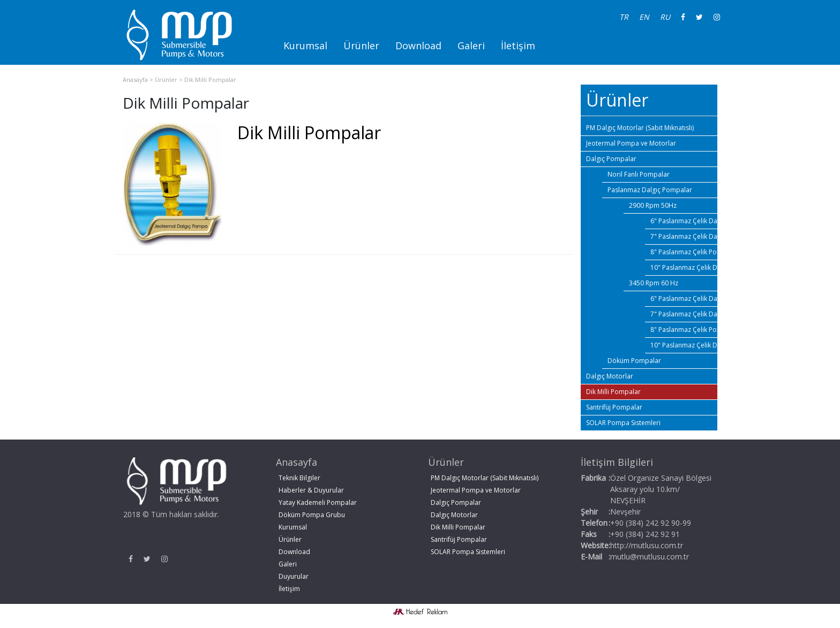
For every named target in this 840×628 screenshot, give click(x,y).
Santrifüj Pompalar (614, 407)
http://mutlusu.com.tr (647, 545)
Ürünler (361, 46)
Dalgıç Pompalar (611, 159)
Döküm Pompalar (634, 361)
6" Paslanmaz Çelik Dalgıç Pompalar (684, 221)
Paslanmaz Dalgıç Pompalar (650, 190)
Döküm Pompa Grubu (312, 515)
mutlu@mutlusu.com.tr (650, 557)
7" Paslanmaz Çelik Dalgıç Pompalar (684, 236)
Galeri (471, 46)
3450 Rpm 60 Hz (654, 283)
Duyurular (294, 576)
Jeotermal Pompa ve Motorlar (631, 143)
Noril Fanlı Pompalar (639, 174)
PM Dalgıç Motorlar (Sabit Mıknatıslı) (640, 128)
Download (418, 46)
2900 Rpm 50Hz (653, 205)
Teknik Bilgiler (299, 478)
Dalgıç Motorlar (610, 376)
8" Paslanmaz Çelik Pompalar (684, 252)
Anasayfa (135, 80)
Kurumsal (305, 46)
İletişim (518, 46)
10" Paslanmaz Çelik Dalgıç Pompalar (684, 267)
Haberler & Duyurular (311, 490)
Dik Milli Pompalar (210, 80)
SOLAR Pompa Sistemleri (623, 423)
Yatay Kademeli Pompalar (318, 502)
